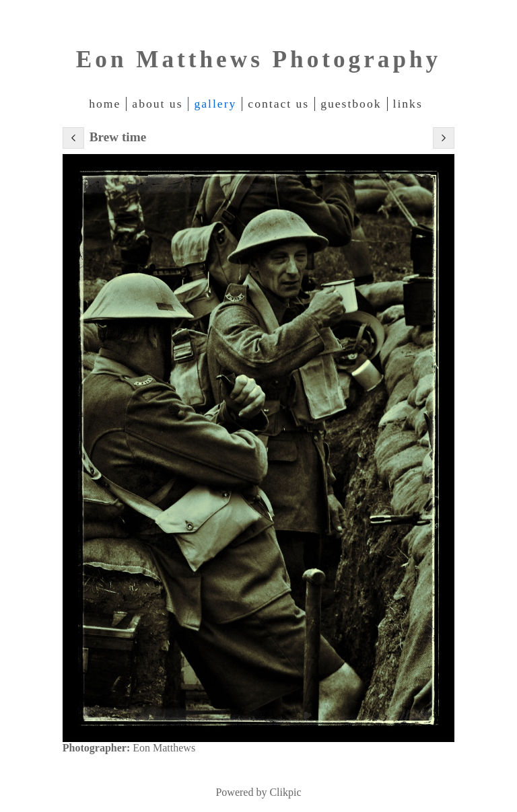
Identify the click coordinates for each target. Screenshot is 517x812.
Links (408, 104)
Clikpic (285, 792)
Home (105, 104)
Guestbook (351, 104)
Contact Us (278, 104)
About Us (157, 104)
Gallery (215, 104)
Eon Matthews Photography (258, 60)
